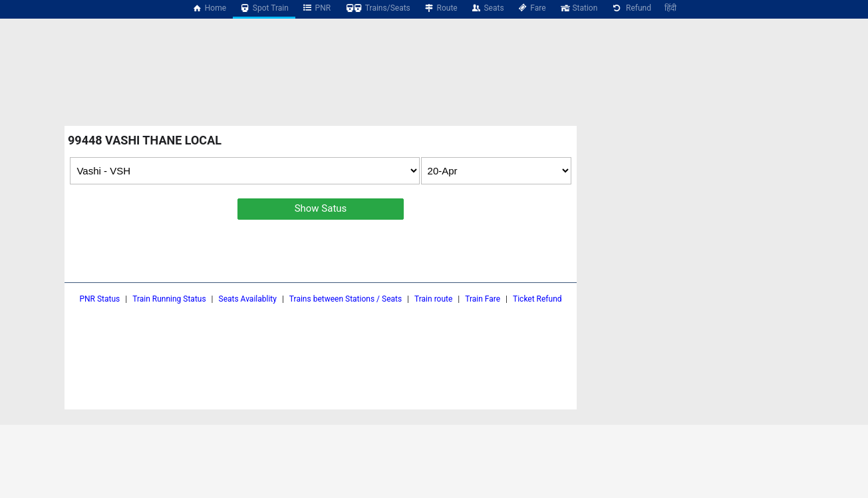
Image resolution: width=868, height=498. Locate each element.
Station (579, 8)
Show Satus (321, 208)
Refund (631, 8)
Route (441, 8)
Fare (532, 8)
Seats (488, 8)
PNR (316, 8)
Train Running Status (169, 299)
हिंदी (670, 8)
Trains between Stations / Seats (346, 299)
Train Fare (483, 299)
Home (209, 8)
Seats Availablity (248, 299)
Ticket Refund (537, 299)
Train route (433, 299)
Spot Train (264, 8)
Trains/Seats (377, 8)
